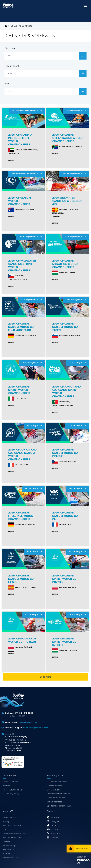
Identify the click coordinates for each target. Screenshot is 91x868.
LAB (79, 863)
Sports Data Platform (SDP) (59, 806)
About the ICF (9, 817)
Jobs (5, 829)
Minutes (7, 786)
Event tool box (54, 790)
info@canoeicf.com (28, 722)
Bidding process (54, 786)
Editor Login (82, 849)
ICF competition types (57, 782)
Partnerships (9, 850)
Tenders (7, 854)
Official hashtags (55, 802)
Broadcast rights (10, 846)
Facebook (55, 817)
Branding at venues (56, 798)
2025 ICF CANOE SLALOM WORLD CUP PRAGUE (66, 453)
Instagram (55, 822)
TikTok (53, 826)
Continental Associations (14, 834)
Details (11, 160)
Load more (46, 677)
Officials (7, 842)
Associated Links (11, 858)
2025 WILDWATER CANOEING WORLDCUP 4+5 (67, 201)
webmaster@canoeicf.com (35, 728)
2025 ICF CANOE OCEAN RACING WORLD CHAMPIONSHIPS (67, 138)
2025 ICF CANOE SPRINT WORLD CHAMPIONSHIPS (19, 390)
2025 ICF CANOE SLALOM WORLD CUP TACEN (66, 327)
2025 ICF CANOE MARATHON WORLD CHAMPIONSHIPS (65, 264)
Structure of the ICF (12, 826)
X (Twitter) (55, 834)
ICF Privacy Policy (11, 794)
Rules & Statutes (10, 782)
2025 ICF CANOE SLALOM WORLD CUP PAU (66, 516)
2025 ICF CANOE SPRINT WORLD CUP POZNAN (65, 579)
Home (7, 26)
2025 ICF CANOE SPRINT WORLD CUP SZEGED (65, 642)
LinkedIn (55, 838)
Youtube (54, 829)
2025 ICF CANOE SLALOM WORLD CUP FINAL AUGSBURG (22, 327)
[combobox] (46, 56)
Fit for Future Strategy (13, 790)
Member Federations (12, 838)
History (6, 822)
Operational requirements (59, 794)
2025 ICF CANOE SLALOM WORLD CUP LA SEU (22, 579)
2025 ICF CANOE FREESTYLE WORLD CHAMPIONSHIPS (21, 516)
